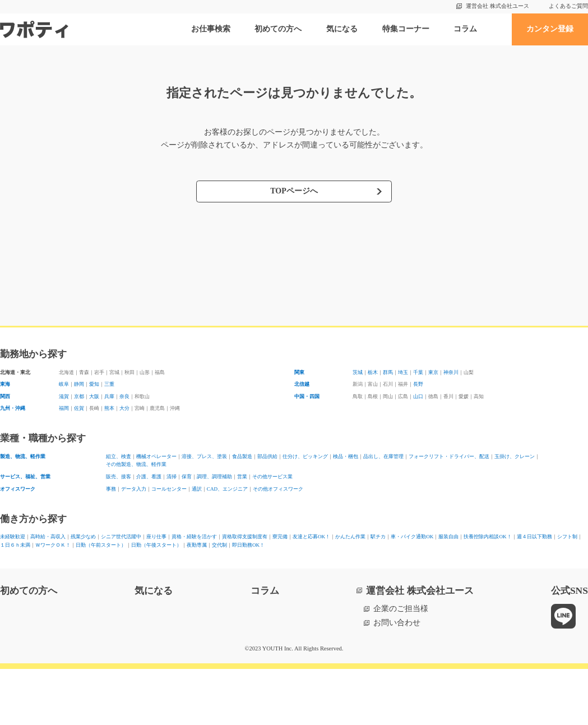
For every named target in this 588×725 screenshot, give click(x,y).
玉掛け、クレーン (271, 488)
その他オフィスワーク (373, 521)
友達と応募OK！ (484, 573)
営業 (318, 504)
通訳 (247, 521)
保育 (232, 504)
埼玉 (431, 374)
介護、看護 (173, 504)
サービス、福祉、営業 (39, 504)
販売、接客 (126, 504)
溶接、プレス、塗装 (259, 476)
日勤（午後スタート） (39, 599)
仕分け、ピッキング (416, 476)
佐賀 (90, 424)
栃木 (384, 374)
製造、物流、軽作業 (35, 476)
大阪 (114, 407)
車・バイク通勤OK (64, 586)
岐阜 (67, 391)
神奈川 (506, 374)
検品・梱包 (479, 476)
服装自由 (121, 586)
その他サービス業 (365, 504)
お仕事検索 (211, 29)
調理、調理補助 (275, 504)
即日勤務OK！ (182, 599)
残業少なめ (129, 573)
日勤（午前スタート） (485, 586)
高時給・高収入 (75, 573)
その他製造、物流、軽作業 (357, 488)
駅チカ (12, 586)
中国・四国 (314, 407)
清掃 (208, 504)
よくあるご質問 (568, 6)
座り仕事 (243, 573)
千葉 (455, 374)
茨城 (360, 374)
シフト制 (305, 586)
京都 (90, 407)
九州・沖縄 (20, 424)
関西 (8, 407)
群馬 (408, 374)
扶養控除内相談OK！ (182, 586)
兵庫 (137, 407)
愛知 (114, 391)
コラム (465, 29)
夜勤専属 (102, 599)
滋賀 (67, 407)
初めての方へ (278, 29)
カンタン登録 (550, 29)
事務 (114, 521)
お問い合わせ (397, 679)
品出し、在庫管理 (538, 476)
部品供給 (357, 476)
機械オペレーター (184, 476)
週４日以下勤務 (254, 586)
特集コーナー (406, 29)
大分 (161, 424)
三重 (137, 391)
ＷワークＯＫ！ (411, 586)
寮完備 (436, 573)
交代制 (137, 599)
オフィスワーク (27, 521)
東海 (8, 391)
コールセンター (204, 521)
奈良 (161, 407)
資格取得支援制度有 (381, 573)
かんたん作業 (545, 573)
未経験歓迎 (20, 573)
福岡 (67, 424)
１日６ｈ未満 (352, 586)
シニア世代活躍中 (188, 573)
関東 (302, 374)
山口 (455, 407)
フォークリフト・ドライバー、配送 (169, 488)
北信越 (306, 391)
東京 (478, 374)
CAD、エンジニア (295, 521)
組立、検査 (126, 476)
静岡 (90, 391)
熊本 (137, 424)
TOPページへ (294, 191)
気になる (342, 29)
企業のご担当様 (401, 665)
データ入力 (149, 521)
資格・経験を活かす (302, 573)
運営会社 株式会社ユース (497, 6)
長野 (455, 391)
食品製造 (318, 476)
